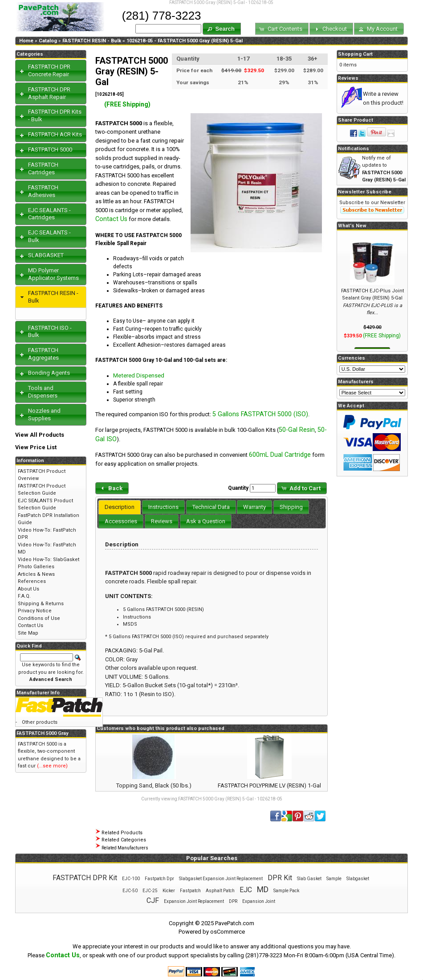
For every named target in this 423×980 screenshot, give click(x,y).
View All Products (40, 435)
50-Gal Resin (297, 430)
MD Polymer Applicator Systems (53, 274)
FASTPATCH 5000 (50, 150)
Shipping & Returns (41, 604)
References (32, 581)
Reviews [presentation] (162, 521)
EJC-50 (130, 891)
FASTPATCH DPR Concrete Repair (49, 70)
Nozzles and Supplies (44, 414)
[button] (222, 29)
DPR (233, 901)
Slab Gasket (309, 879)
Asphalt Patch (220, 891)
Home (26, 41)
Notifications (354, 149)
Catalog (48, 41)
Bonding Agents (49, 373)
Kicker (169, 891)
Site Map (28, 633)
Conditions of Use (39, 618)
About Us (28, 589)
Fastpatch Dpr (159, 879)
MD (263, 889)
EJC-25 (150, 891)
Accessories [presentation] (121, 521)
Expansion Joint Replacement (194, 901)
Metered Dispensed (139, 375)
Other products (40, 722)
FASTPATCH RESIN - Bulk (92, 41)
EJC (246, 890)
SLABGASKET (46, 255)
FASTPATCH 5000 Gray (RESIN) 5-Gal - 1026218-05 (230, 799)
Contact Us (111, 219)
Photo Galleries (36, 567)
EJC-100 (131, 879)
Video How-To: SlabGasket (49, 560)
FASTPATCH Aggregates (43, 354)
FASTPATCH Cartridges (43, 168)
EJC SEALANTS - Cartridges (49, 214)
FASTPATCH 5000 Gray (43, 733)
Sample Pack (286, 891)
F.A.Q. (24, 596)
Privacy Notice (35, 611)
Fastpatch (190, 891)
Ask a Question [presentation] (206, 521)
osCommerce (228, 932)
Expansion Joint (259, 901)
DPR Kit (280, 878)
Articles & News (36, 574)
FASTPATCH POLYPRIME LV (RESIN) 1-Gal (269, 785)
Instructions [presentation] (163, 507)
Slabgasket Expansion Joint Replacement (221, 879)
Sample (334, 879)
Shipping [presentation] (291, 507)
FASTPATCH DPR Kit (85, 878)
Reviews (348, 78)
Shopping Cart (355, 54)
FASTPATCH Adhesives (43, 191)
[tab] (120, 507)
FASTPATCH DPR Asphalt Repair (49, 93)
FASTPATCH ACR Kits (55, 134)
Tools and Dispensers (43, 392)
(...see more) (52, 766)
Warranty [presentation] (254, 507)
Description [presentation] (120, 507)
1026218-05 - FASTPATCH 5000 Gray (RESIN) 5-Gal (185, 41)
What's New (352, 226)
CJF (153, 900)
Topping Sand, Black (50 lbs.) (154, 785)
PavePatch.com (235, 923)
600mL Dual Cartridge (280, 455)
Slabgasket (358, 879)
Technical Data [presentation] (211, 507)
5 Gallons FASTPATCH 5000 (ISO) (260, 414)
